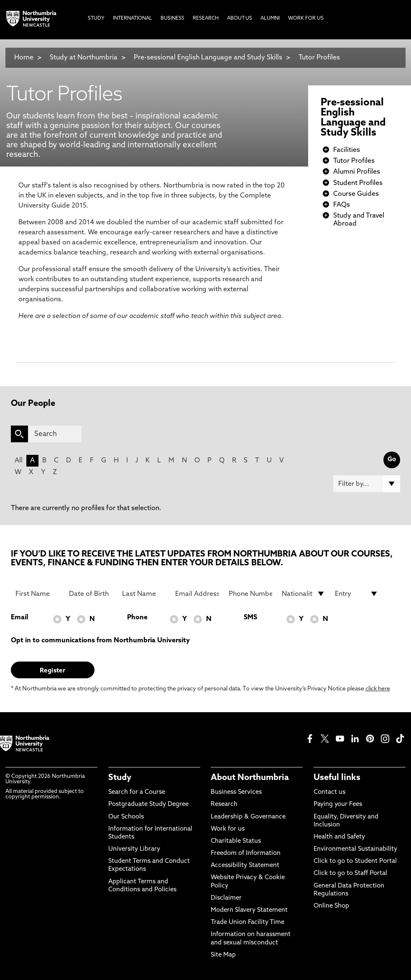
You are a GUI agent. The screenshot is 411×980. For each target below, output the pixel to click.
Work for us (228, 829)
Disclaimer (226, 898)
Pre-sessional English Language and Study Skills (208, 58)
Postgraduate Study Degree (148, 804)
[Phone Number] (250, 594)
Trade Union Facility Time (248, 922)
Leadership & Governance (248, 817)
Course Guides (356, 194)
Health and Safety (339, 837)
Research (224, 804)
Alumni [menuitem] (270, 18)
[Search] (55, 434)
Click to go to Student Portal (355, 861)
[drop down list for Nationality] (304, 594)
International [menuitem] (133, 18)
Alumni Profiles (357, 172)
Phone (137, 618)
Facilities (347, 150)
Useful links (337, 778)
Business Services (236, 792)
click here (378, 689)
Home (24, 58)
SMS (250, 618)
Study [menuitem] (96, 18)
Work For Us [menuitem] (306, 18)
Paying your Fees (338, 804)
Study (120, 778)
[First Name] (37, 594)
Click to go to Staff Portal (350, 874)
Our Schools (126, 817)
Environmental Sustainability (355, 849)
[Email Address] (197, 594)
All (19, 461)
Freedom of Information (246, 853)
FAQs (342, 205)
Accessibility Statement (245, 866)
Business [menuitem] (172, 18)
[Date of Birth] (91, 594)
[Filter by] (367, 484)
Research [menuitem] (206, 18)
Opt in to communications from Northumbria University (100, 641)
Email (19, 618)
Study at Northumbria (84, 58)
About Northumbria (250, 778)
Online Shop (331, 906)
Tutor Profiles (319, 58)
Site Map (223, 955)
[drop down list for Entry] (357, 594)
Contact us (329, 792)
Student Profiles (358, 183)
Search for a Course (137, 792)
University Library (134, 849)
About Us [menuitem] (240, 18)
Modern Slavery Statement (249, 910)
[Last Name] (144, 594)
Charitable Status (236, 841)
